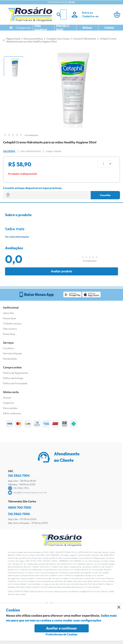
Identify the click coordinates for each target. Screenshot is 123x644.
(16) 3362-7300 (19, 514)
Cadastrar (9, 403)
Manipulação (10, 359)
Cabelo (109, 28)
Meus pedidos (10, 408)
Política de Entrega (13, 378)
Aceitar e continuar (61, 628)
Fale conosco (10, 329)
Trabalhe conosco (12, 324)
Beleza (87, 28)
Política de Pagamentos (16, 373)
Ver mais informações (17, 237)
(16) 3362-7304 (19, 475)
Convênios (9, 348)
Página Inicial (13, 39)
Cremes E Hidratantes (85, 39)
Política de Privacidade (15, 383)
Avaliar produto (61, 271)
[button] (14, 66)
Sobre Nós (8, 313)
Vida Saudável (41, 28)
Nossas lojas (10, 318)
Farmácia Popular (13, 353)
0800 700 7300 (20, 507)
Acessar (7, 398)
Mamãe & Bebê (63, 28)
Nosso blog (9, 334)
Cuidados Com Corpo (58, 39)
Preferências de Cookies (61, 634)
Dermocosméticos (34, 39)
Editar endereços (12, 413)
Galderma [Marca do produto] (9, 151)
